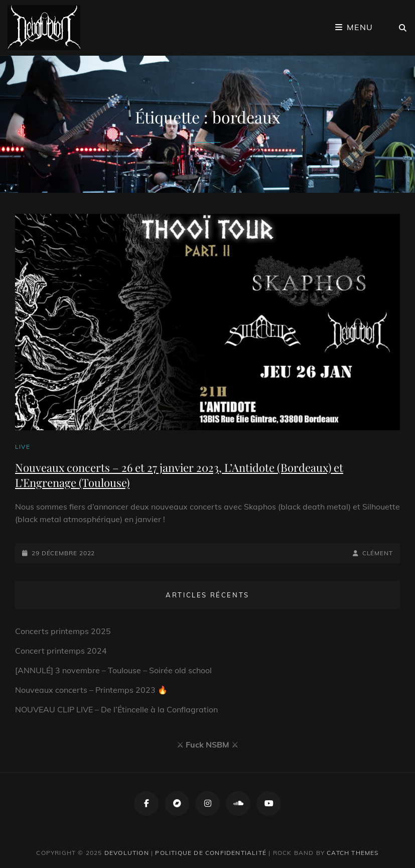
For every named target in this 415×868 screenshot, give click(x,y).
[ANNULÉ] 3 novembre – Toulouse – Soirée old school (113, 670)
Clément (378, 553)
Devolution (127, 853)
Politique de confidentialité (211, 853)
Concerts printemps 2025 (63, 631)
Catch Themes (353, 853)
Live (23, 447)
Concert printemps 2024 (61, 651)
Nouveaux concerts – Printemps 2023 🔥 (91, 690)
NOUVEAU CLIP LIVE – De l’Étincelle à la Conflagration (116, 709)
